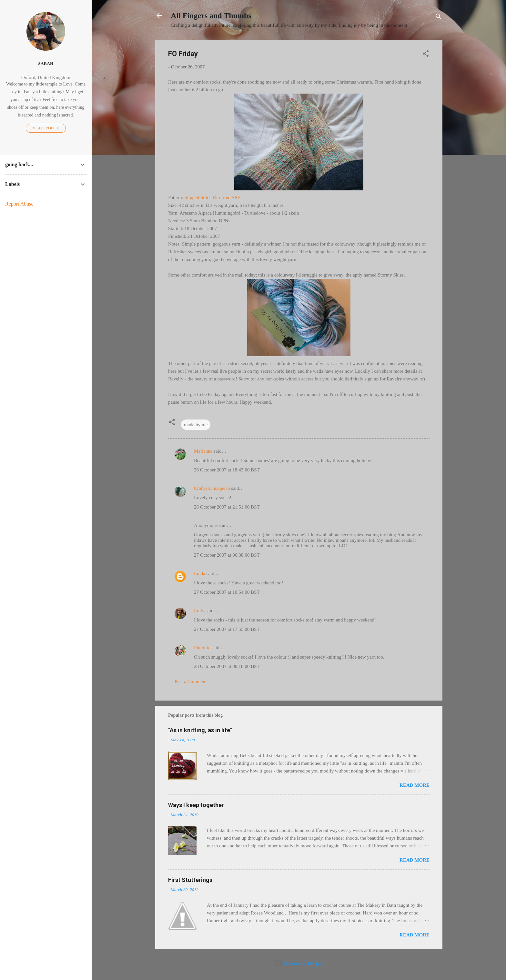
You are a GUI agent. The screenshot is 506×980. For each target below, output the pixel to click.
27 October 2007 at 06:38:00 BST (227, 555)
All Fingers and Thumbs (211, 15)
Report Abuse (19, 204)
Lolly (199, 611)
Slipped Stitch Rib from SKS (212, 197)
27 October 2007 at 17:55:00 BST (227, 629)
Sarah (46, 63)
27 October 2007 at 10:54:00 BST (227, 592)
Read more (415, 785)
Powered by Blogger (299, 963)
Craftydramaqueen (212, 488)
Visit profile (46, 128)
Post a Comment (191, 682)
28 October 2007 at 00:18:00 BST (227, 666)
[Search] (439, 18)
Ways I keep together (196, 805)
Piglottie (202, 648)
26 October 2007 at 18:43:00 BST (227, 470)
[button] (426, 55)
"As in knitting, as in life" (200, 730)
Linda (200, 573)
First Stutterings (190, 880)
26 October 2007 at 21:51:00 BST (227, 507)
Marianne (203, 451)
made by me (196, 425)
